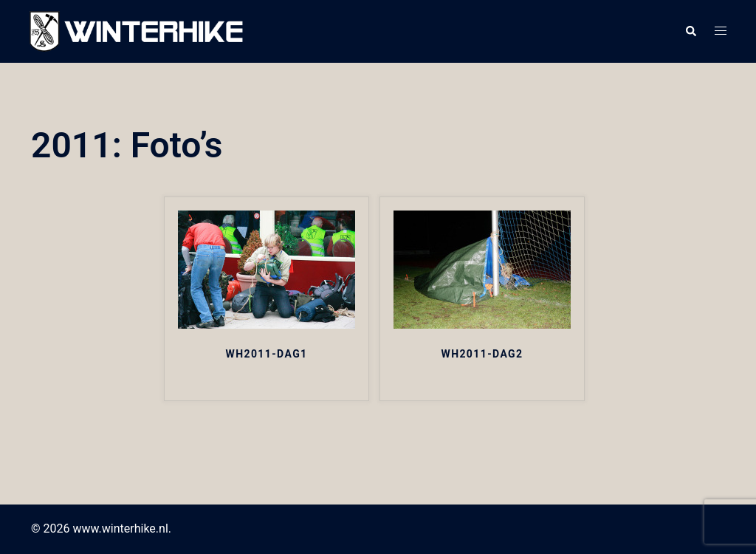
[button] (690, 32)
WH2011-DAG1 (267, 354)
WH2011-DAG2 (482, 354)
